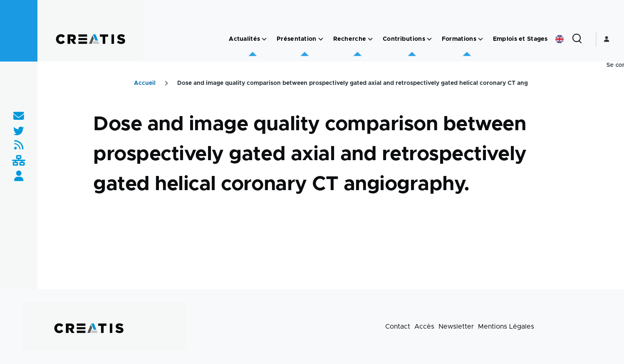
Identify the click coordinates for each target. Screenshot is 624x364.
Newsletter (456, 327)
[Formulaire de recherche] (577, 39)
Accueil (145, 83)
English (560, 39)
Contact (398, 327)
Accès (424, 327)
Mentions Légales (506, 327)
